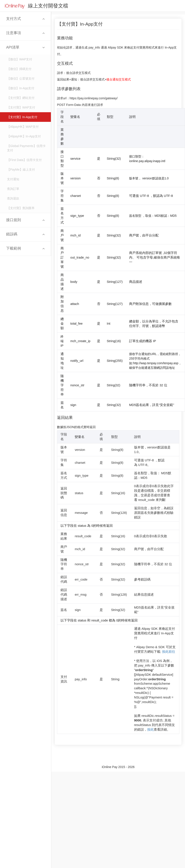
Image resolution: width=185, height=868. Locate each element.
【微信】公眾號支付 (21, 79)
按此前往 (169, 652)
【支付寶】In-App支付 (22, 117)
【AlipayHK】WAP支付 (23, 127)
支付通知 (13, 179)
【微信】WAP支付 (20, 59)
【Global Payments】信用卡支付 (26, 148)
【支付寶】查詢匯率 (21, 208)
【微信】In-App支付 (21, 88)
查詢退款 (13, 198)
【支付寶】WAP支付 (21, 107)
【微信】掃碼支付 (19, 69)
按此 (150, 730)
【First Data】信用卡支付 (24, 160)
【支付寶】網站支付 (21, 98)
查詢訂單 (13, 189)
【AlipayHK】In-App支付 (24, 136)
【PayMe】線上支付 (21, 170)
